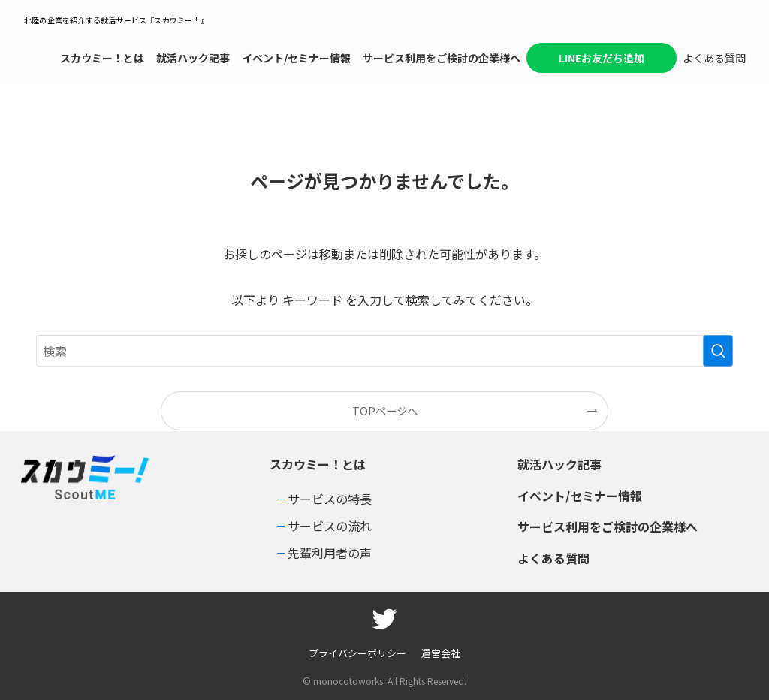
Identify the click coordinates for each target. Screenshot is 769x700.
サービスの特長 (330, 499)
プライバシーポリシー (357, 653)
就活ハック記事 (559, 464)
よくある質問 (553, 558)
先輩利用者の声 (330, 553)
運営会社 (441, 653)
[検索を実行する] (718, 351)
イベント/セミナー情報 (580, 496)
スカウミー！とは (318, 464)
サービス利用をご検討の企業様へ (608, 527)
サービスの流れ (330, 526)
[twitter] (384, 619)
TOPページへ (385, 410)
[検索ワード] (384, 351)
